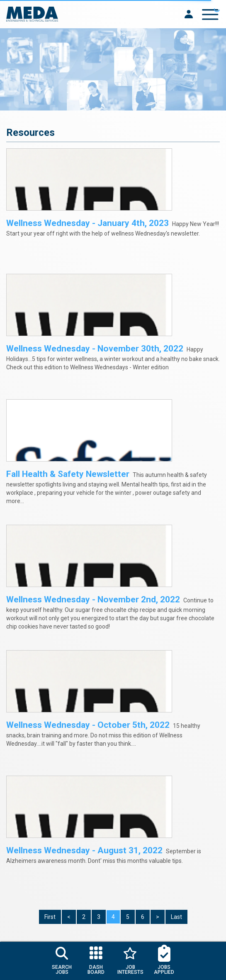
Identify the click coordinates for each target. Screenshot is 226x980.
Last (176, 917)
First (50, 917)
